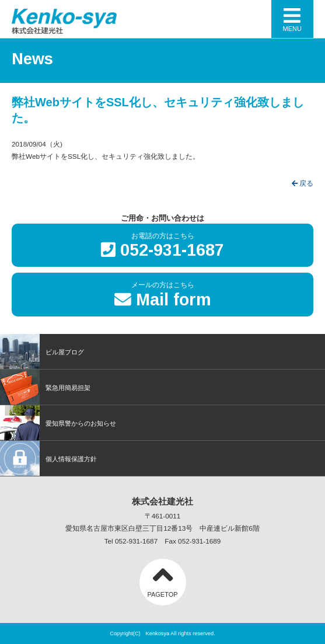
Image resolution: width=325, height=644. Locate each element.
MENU (292, 19)
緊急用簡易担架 (45, 387)
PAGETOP (162, 578)
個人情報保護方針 (48, 458)
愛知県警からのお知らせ (58, 423)
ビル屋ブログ (42, 351)
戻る (303, 183)
